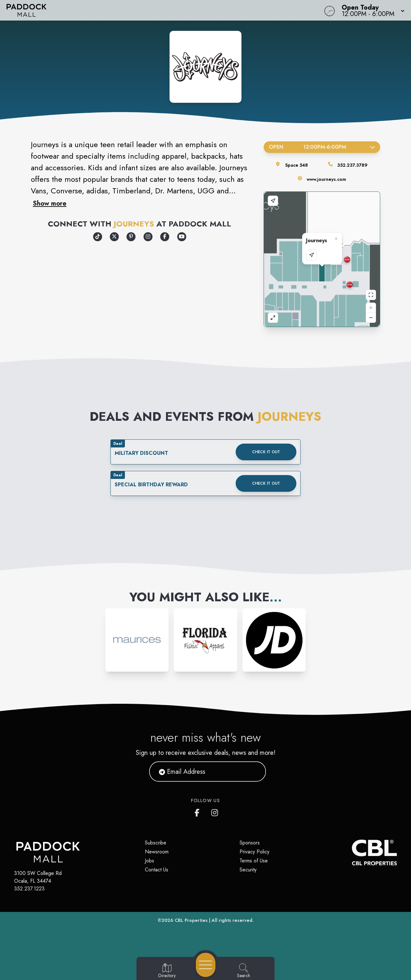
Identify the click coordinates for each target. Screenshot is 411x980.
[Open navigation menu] (206, 965)
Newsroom (157, 852)
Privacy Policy (254, 852)
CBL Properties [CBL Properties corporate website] (191, 920)
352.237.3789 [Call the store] (352, 165)
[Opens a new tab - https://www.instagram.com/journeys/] (148, 237)
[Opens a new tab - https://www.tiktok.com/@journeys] (98, 237)
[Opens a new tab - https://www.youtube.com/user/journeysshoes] (182, 237)
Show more (50, 203)
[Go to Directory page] (167, 971)
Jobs (149, 861)
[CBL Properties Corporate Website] (352, 852)
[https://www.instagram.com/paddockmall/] (215, 811)
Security (248, 870)
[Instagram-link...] (137, 640)
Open (322, 147)
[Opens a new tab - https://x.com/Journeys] (114, 237)
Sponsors (250, 843)
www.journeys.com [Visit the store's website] (326, 179)
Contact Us (157, 870)
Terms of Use (254, 861)
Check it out (266, 452)
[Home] (155, 10)
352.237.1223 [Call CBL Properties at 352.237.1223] (29, 889)
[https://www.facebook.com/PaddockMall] (198, 811)
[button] (371, 10)
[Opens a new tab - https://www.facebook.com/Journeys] (165, 237)
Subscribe (156, 843)
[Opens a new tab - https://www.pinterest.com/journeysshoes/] (131, 237)
